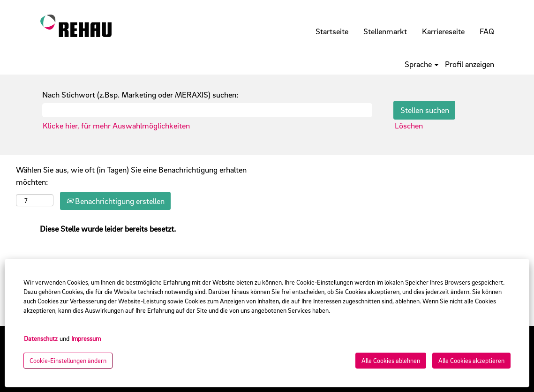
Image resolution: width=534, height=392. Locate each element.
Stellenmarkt (385, 31)
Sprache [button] (421, 64)
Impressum (86, 338)
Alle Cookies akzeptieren (471, 360)
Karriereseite (443, 31)
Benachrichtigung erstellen (115, 201)
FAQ (487, 31)
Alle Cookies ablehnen (391, 360)
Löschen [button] (409, 125)
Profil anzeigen (470, 64)
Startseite (332, 31)
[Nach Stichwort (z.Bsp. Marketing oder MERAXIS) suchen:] (207, 110)
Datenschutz (41, 338)
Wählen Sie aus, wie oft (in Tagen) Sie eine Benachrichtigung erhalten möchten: (131, 176)
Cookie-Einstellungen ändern (68, 360)
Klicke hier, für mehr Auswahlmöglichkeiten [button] (116, 125)
